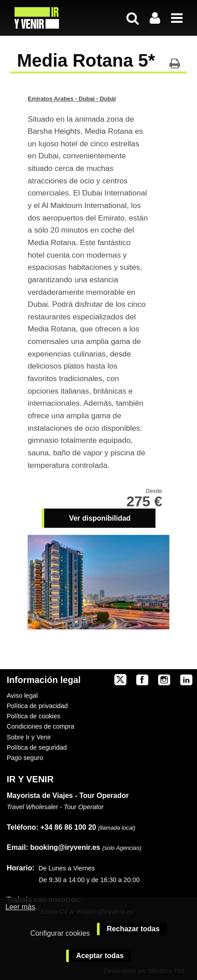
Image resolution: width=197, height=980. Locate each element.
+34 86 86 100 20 (68, 827)
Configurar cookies (60, 933)
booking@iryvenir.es (53, 847)
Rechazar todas (133, 929)
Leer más (20, 907)
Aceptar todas (100, 956)
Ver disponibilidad (100, 518)
